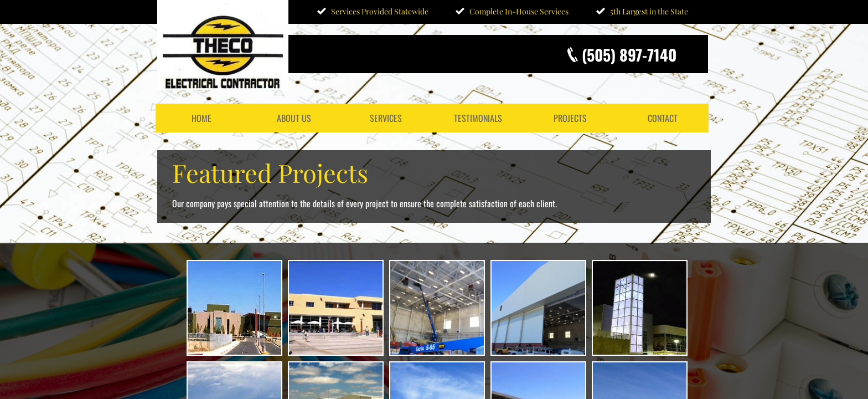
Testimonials (478, 118)
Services (386, 118)
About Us (294, 118)
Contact (663, 118)
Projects (570, 118)
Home (201, 118)
